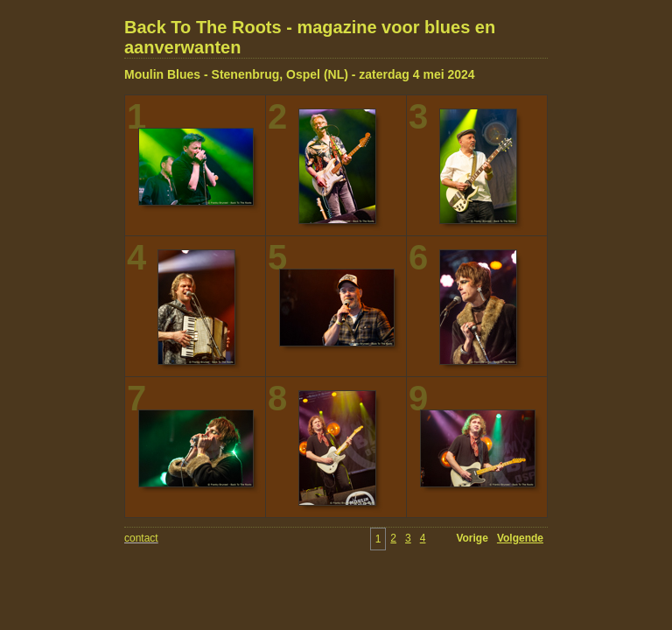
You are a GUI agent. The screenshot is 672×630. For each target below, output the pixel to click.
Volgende (520, 538)
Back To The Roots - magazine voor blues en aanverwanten (310, 37)
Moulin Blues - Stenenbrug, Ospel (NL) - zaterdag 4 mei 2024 (300, 74)
